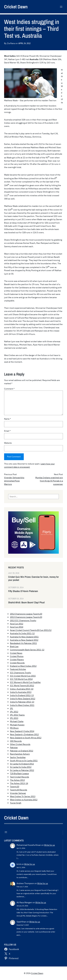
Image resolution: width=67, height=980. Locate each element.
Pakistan (14, 748)
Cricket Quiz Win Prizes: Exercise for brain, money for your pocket (33, 579)
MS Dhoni (14, 728)
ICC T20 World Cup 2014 (21, 679)
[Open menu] (61, 7)
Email (7, 431)
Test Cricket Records (19, 777)
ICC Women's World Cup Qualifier (25, 682)
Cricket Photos (17, 656)
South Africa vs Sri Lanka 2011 (24, 761)
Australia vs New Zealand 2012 (24, 640)
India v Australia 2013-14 (22, 689)
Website (8, 443)
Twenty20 (15, 787)
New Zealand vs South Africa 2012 (26, 738)
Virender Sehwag (18, 793)
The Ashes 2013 (17, 780)
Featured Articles (18, 669)
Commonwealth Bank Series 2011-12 (27, 650)
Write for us (49, 845)
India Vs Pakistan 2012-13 (22, 702)
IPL (12, 708)
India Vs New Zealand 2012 (23, 699)
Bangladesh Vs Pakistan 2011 (23, 643)
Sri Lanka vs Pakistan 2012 (22, 770)
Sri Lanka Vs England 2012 (22, 764)
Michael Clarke (17, 721)
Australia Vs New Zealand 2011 (24, 637)
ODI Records (16, 741)
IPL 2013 (14, 718)
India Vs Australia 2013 (21, 692)
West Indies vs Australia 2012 (24, 800)
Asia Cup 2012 (17, 624)
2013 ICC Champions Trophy (23, 620)
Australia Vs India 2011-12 (22, 633)
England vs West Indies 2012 (23, 666)
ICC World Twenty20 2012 (22, 686)
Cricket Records (17, 663)
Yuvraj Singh (16, 803)
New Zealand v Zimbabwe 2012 (24, 734)
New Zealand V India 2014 (22, 731)
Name (7, 419)
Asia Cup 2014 (17, 627)
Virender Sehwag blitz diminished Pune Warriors (14, 481)
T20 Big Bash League (19, 774)
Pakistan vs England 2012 (22, 751)
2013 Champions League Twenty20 (26, 617)
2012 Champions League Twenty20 (26, 614)
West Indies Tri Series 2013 (23, 796)
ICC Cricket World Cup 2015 (23, 676)
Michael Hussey (17, 725)
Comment (9, 389)
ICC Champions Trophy (21, 673)
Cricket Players (17, 660)
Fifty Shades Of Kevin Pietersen (23, 591)
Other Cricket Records (20, 744)
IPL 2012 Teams (17, 715)
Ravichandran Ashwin (20, 754)
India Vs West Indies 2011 (22, 705)
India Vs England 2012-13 (22, 695)
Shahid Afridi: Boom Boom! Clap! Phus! (26, 602)
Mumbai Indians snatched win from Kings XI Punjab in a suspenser (49, 481)
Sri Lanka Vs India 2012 (21, 767)
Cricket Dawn (16, 7)
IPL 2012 (14, 712)
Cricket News (16, 653)
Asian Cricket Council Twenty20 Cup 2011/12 (31, 630)
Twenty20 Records (19, 790)
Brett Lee (14, 646)
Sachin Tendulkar (18, 757)
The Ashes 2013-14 (19, 783)
